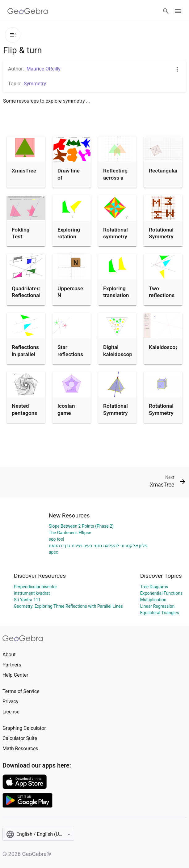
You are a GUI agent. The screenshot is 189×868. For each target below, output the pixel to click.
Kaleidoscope (165, 347)
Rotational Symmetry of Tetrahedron (118, 416)
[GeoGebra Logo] (28, 11)
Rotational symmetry (115, 233)
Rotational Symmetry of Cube (161, 413)
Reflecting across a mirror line (115, 178)
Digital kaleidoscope (119, 351)
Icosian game (66, 409)
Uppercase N (70, 292)
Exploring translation (116, 292)
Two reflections (162, 292)
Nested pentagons (24, 409)
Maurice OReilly (44, 69)
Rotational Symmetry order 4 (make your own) (162, 244)
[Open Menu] (178, 11)
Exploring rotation (69, 233)
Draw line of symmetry (69, 178)
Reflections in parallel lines (25, 354)
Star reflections (70, 351)
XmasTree (24, 171)
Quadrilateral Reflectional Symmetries (27, 295)
